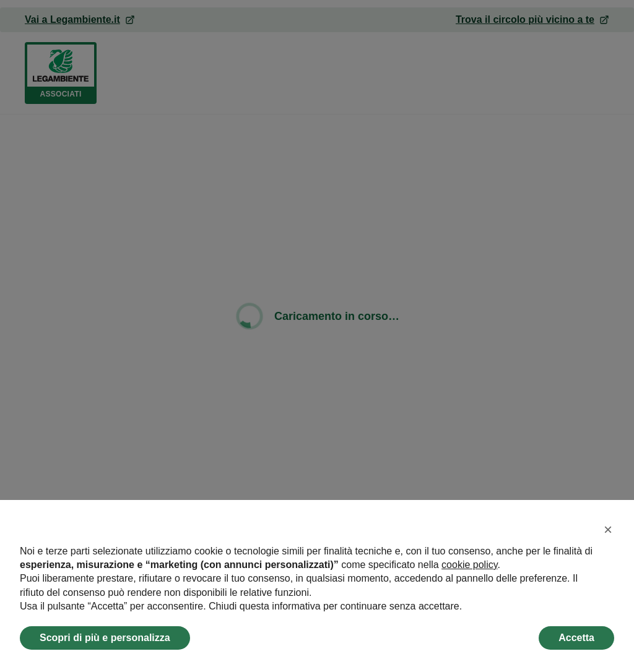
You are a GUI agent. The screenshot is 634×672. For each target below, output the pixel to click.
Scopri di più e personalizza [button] (105, 638)
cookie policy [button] (469, 565)
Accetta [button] (576, 638)
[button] (608, 530)
